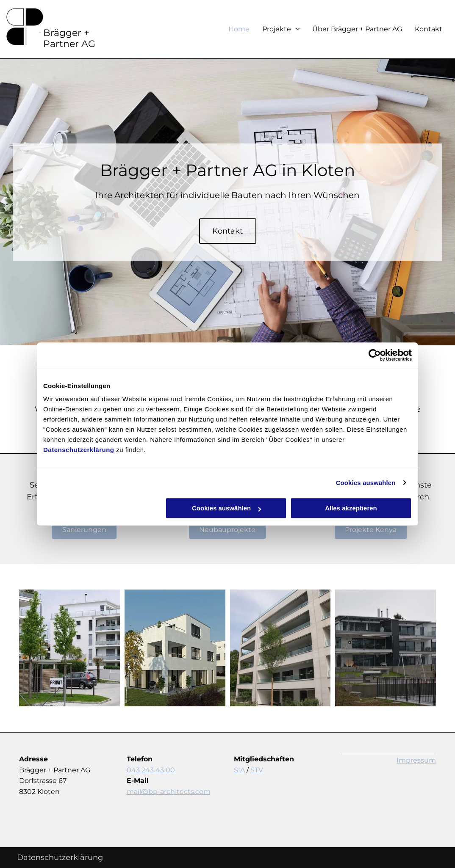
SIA (239, 770)
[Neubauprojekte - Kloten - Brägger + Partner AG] (69, 648)
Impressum (416, 760)
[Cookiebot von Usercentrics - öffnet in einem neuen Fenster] (375, 355)
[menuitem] (233, 29)
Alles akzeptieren (351, 508)
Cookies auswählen (366, 483)
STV (257, 770)
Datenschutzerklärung (79, 450)
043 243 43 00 (151, 770)
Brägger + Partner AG (69, 38)
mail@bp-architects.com (169, 792)
